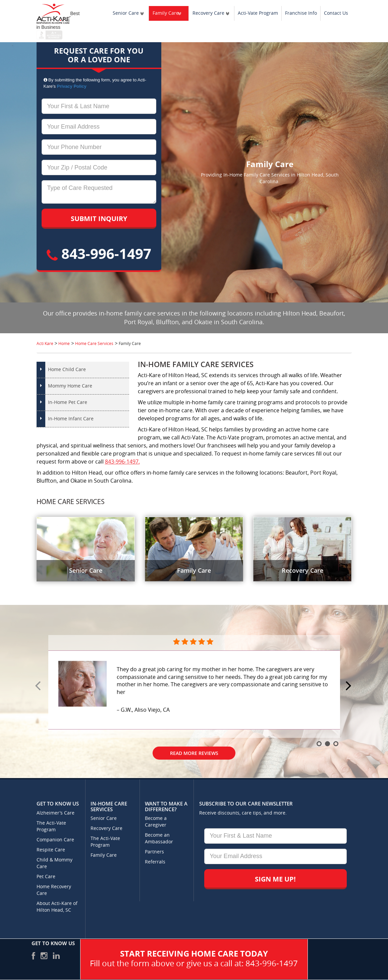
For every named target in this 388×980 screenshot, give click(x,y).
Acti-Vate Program (258, 13)
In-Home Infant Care (71, 419)
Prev (39, 686)
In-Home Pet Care (68, 402)
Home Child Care (67, 370)
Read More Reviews (194, 753)
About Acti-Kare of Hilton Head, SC (57, 907)
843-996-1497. (122, 462)
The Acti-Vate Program (51, 826)
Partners (154, 852)
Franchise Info (301, 13)
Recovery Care (208, 13)
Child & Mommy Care (54, 863)
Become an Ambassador (159, 838)
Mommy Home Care (70, 386)
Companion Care (55, 840)
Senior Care (126, 13)
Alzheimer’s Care (56, 813)
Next (349, 686)
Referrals (155, 862)
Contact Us (336, 13)
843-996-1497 (99, 253)
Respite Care (51, 850)
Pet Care (46, 877)
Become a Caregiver (156, 822)
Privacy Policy (72, 86)
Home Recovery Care (54, 890)
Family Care (166, 13)
